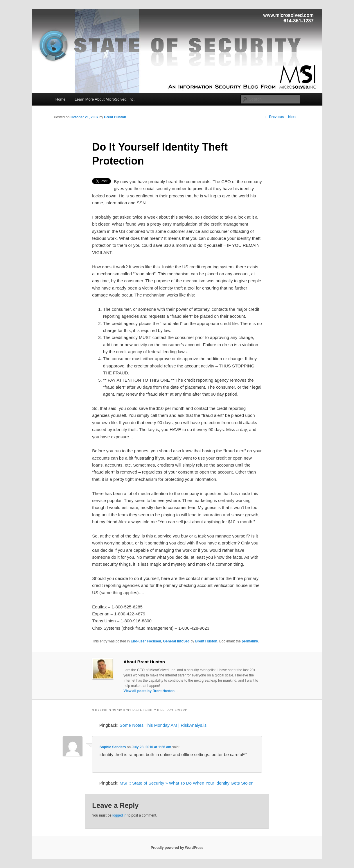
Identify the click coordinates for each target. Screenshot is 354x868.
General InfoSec (176, 641)
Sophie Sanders (113, 747)
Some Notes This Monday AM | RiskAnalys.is (163, 725)
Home (61, 99)
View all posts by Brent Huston (151, 691)
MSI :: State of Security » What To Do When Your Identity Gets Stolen (187, 783)
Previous (274, 117)
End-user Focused (146, 641)
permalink (250, 641)
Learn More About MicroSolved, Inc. (105, 99)
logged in (120, 815)
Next (294, 117)
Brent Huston (115, 117)
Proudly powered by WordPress (177, 848)
